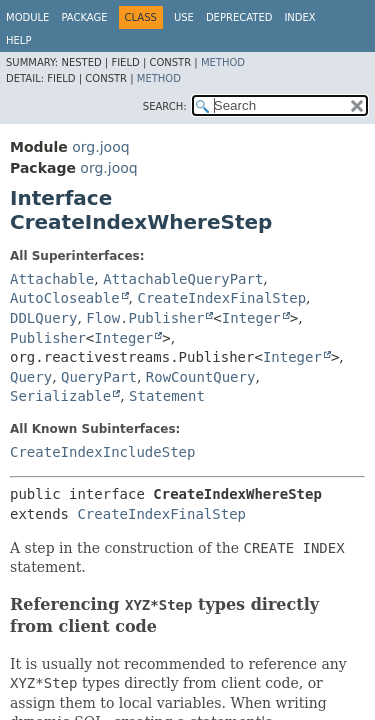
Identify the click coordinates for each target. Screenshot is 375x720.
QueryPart (99, 377)
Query (31, 377)
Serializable (60, 396)
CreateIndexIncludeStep (102, 452)
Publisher (48, 338)
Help (18, 40)
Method (223, 62)
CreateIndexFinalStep (221, 298)
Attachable (52, 279)
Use (184, 17)
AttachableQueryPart (183, 279)
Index (299, 17)
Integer (251, 318)
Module (27, 17)
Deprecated (239, 17)
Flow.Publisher (145, 318)
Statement (167, 396)
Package (84, 17)
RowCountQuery (201, 377)
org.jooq (100, 147)
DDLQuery (43, 318)
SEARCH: (165, 106)
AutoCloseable (65, 298)
